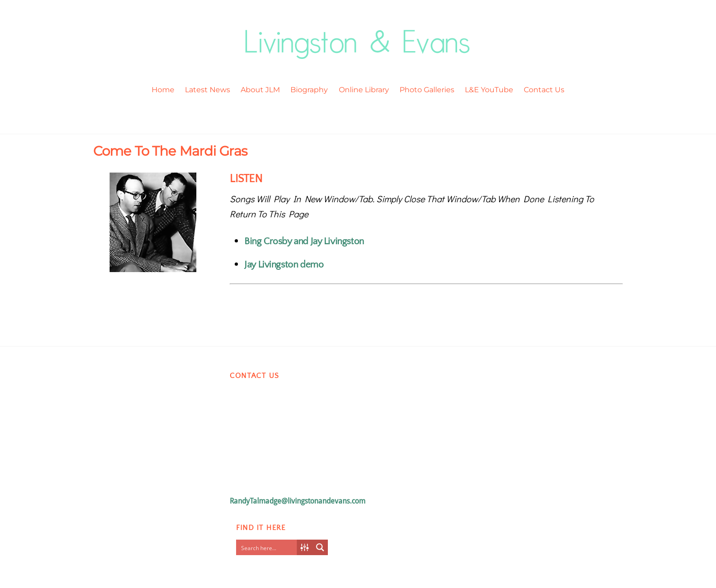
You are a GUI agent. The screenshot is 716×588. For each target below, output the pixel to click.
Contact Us (544, 90)
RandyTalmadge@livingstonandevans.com (297, 501)
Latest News (208, 90)
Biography (309, 90)
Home (163, 90)
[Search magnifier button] (320, 547)
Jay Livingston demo (284, 265)
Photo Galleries (427, 90)
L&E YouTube (489, 90)
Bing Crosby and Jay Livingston (304, 241)
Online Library (364, 90)
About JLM (260, 90)
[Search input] (268, 547)
